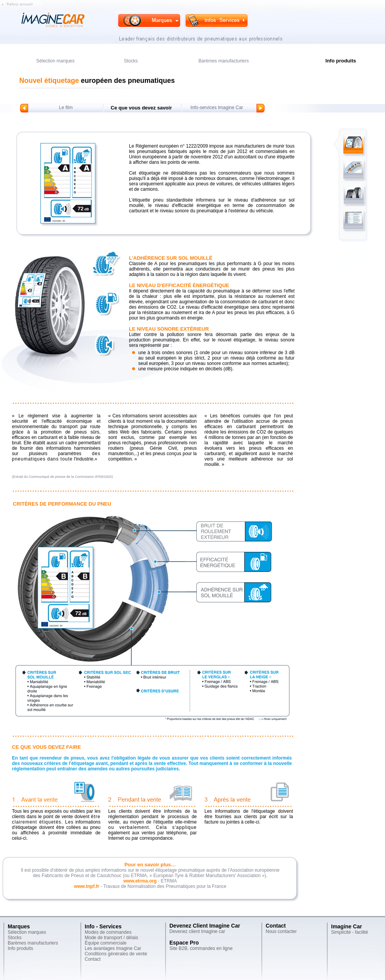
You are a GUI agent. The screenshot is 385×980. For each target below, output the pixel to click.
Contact (93, 959)
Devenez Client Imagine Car (205, 926)
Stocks (131, 61)
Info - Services (103, 926)
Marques (19, 926)
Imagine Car (346, 926)
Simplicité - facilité (350, 932)
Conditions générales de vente (116, 954)
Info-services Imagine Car (217, 108)
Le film (66, 108)
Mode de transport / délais (111, 938)
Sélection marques (55, 61)
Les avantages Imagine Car (113, 948)
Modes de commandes (108, 932)
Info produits (20, 948)
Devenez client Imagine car (197, 931)
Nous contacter (281, 931)
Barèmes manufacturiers (224, 61)
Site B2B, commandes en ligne (201, 948)
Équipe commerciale (106, 943)
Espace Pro (184, 943)
